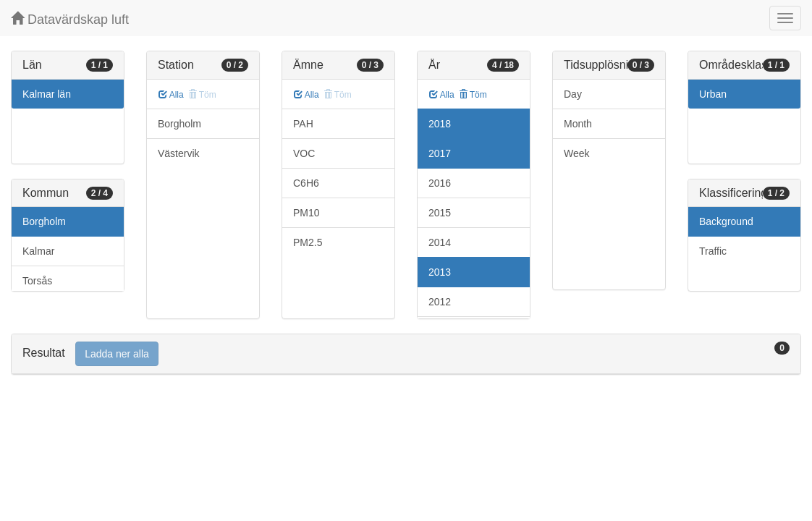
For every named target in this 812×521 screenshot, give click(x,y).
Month (578, 124)
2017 (440, 153)
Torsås (37, 281)
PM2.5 (308, 242)
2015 (440, 213)
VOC (304, 153)
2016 (440, 183)
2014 (440, 242)
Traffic (713, 251)
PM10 (306, 213)
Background (726, 221)
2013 (440, 272)
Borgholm (44, 221)
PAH (303, 124)
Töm (473, 95)
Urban (713, 94)
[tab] (406, 354)
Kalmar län (47, 94)
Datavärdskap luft (70, 19)
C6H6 (306, 183)
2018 (440, 124)
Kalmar (38, 251)
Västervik (179, 153)
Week (577, 153)
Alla (171, 95)
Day (573, 94)
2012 (440, 302)
